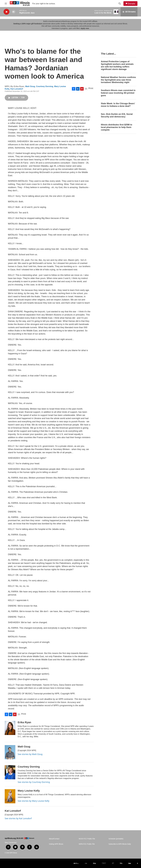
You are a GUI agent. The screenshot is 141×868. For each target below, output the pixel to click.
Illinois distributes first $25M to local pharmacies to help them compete (117, 127)
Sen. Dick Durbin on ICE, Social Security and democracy (117, 115)
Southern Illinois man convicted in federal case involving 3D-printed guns (118, 93)
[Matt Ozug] (10, 752)
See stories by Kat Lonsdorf (18, 818)
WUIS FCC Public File (87, 839)
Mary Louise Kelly (29, 791)
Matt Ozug (30, 86)
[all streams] (129, 12)
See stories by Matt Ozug (30, 754)
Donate (131, 4)
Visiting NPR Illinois (56, 844)
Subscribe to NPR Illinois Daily (120, 844)
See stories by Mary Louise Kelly (34, 801)
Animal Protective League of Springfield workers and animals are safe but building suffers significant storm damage (117, 65)
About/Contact (54, 839)
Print (91, 88)
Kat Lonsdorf (17, 89)
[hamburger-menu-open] (6, 4)
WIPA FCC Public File (87, 844)
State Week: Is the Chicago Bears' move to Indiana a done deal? (118, 105)
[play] (6, 12)
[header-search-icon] (120, 4)
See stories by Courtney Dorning (34, 782)
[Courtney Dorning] (10, 772)
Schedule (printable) (116, 839)
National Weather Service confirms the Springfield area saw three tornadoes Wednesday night (118, 80)
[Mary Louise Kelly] (10, 796)
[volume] (14, 12)
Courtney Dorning (45, 86)
